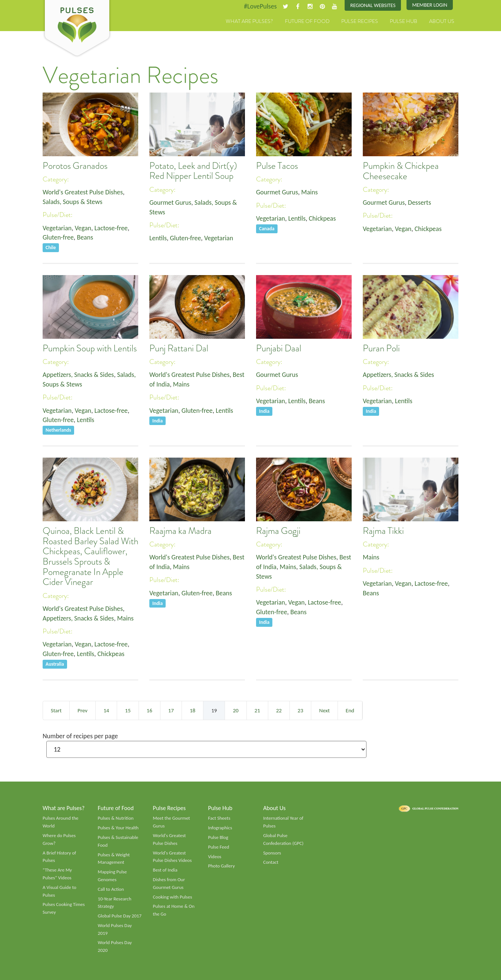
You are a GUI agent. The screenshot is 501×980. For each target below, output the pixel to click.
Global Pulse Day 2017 (120, 916)
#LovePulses (260, 6)
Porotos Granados (75, 166)
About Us (442, 21)
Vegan (83, 228)
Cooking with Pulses (173, 897)
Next (324, 710)
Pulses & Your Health (118, 828)
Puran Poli (381, 348)
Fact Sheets (219, 818)
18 (193, 710)
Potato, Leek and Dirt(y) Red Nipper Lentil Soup (193, 171)
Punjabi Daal (279, 348)
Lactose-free (111, 228)
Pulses (77, 29)
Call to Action (111, 889)
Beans (85, 237)
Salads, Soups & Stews (72, 202)
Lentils (158, 238)
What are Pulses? (249, 21)
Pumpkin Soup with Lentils (90, 348)
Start (56, 710)
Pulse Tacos (277, 166)
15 (128, 710)
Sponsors (272, 853)
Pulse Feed (218, 847)
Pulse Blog (218, 837)
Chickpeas (323, 218)
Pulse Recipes (360, 21)
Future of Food (307, 21)
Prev (82, 710)
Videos (215, 857)
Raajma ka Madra (180, 531)
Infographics (220, 828)
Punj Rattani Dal (179, 348)
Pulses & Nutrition (116, 818)
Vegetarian (57, 228)
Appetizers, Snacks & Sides (78, 375)
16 (150, 710)
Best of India (165, 870)
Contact (271, 862)
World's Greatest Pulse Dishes (83, 192)
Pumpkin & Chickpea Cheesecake (401, 171)
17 (171, 710)
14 (106, 710)
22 (279, 710)
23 (300, 710)
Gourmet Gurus (170, 203)
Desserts (419, 203)
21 (257, 710)
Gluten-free (58, 237)
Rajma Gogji (278, 531)
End (350, 710)
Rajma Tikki (383, 531)
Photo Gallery (221, 866)
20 (235, 710)
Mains (310, 192)
